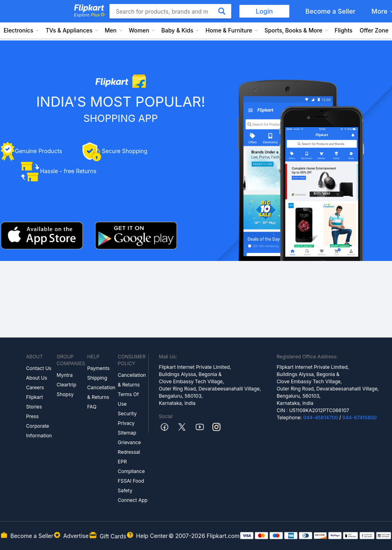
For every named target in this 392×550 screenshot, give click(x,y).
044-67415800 (360, 418)
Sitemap (127, 433)
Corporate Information (39, 431)
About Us (36, 378)
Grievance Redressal (129, 447)
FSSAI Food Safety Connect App (133, 490)
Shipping (97, 378)
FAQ (92, 407)
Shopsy (65, 394)
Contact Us (39, 368)
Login (264, 11)
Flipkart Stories (34, 402)
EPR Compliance (131, 466)
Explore (89, 15)
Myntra (65, 375)
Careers (35, 387)
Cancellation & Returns (101, 392)
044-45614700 (320, 418)
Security (127, 414)
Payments (99, 368)
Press (32, 416)
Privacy (126, 423)
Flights (344, 30)
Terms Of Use (128, 399)
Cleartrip (66, 385)
